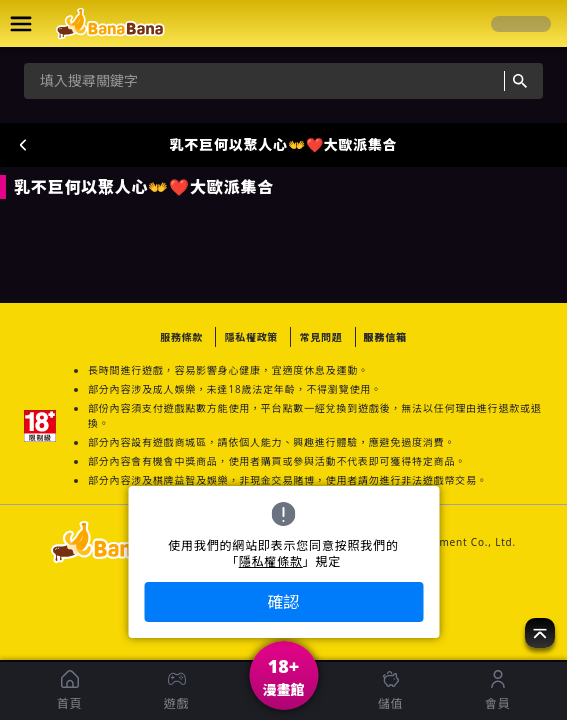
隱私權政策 (251, 337)
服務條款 (181, 337)
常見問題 (320, 337)
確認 (283, 602)
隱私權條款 (271, 562)
